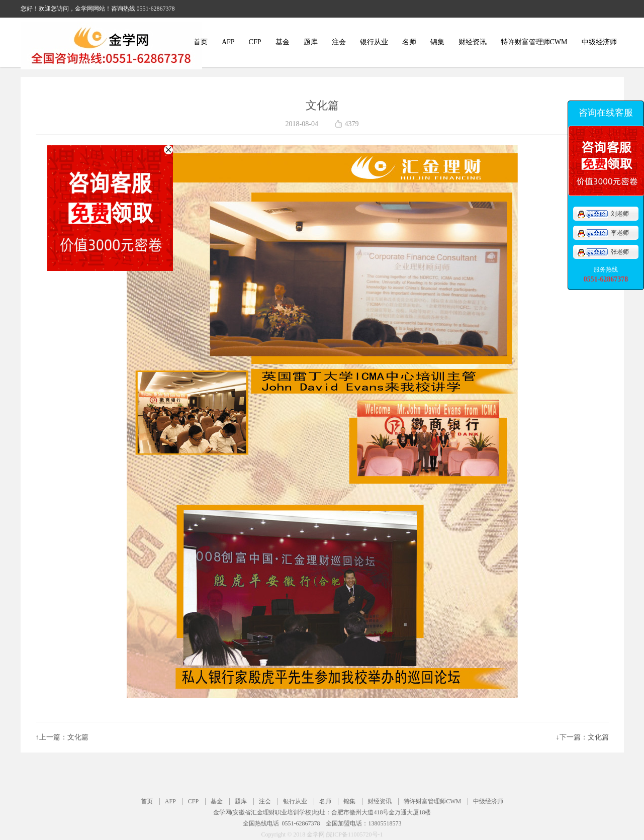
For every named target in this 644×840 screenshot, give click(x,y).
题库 (311, 42)
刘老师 (603, 214)
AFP (228, 42)
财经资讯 (473, 42)
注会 (339, 42)
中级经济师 (599, 42)
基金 (283, 42)
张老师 (603, 252)
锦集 (437, 42)
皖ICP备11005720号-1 (354, 834)
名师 (409, 42)
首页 (201, 42)
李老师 (603, 233)
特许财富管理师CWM (534, 42)
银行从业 (374, 42)
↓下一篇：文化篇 (582, 737)
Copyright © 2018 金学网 (294, 834)
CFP (255, 42)
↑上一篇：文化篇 (62, 737)
